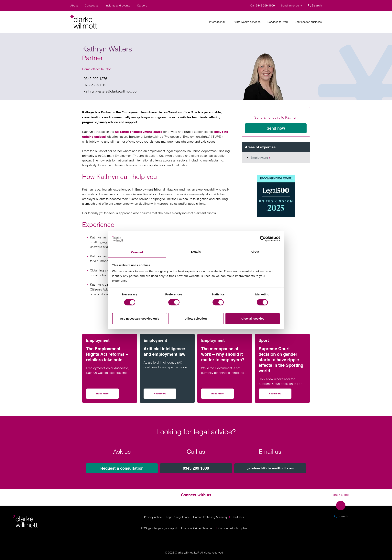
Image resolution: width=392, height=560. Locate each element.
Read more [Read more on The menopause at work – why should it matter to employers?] (223, 395)
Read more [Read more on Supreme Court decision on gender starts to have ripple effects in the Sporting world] (280, 395)
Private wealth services (246, 22)
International (217, 22)
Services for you (278, 22)
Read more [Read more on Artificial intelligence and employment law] (165, 395)
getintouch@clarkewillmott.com (270, 468)
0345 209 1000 (196, 468)
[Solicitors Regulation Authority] (343, 538)
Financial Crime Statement (198, 528)
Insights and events (118, 6)
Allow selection (196, 318)
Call (263, 5)
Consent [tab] (137, 252)
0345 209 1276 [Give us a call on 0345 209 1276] (95, 79)
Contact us (92, 6)
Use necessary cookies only (139, 318)
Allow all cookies (252, 318)
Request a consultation (122, 468)
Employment (260, 158)
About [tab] (255, 252)
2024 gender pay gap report (159, 528)
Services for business (308, 22)
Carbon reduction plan (233, 528)
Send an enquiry (291, 5)
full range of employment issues (138, 132)
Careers (142, 6)
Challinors (238, 517)
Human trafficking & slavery (210, 517)
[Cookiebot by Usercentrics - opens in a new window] (263, 239)
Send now (276, 128)
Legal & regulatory (178, 517)
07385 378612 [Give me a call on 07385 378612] (95, 85)
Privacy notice (153, 517)
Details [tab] (196, 252)
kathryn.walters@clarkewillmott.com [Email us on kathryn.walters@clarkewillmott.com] (112, 91)
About (74, 6)
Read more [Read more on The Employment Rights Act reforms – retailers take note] (108, 395)
